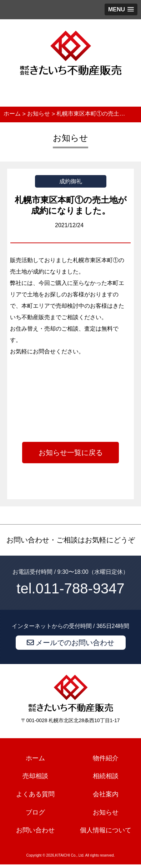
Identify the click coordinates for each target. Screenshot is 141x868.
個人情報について (106, 831)
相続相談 (106, 776)
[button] (121, 9)
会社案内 (106, 794)
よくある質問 (35, 794)
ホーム (35, 758)
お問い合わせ (35, 831)
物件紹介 (106, 758)
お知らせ (106, 812)
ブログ (35, 812)
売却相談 (35, 776)
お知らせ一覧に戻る (71, 453)
